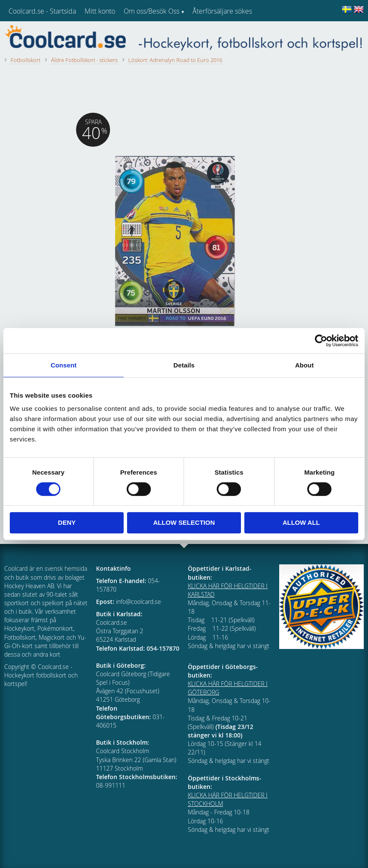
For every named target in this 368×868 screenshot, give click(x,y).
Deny (67, 522)
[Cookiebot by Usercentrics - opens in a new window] (321, 341)
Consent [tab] (64, 365)
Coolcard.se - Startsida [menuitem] (42, 11)
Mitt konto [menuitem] (100, 11)
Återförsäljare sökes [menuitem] (222, 11)
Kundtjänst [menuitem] (208, 33)
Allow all (301, 522)
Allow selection (184, 522)
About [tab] (304, 365)
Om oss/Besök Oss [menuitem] (151, 11)
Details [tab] (184, 365)
